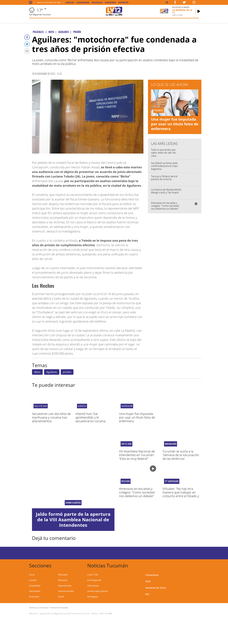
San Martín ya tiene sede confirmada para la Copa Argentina (164, 166)
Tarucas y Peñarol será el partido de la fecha (164, 178)
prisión (67, 372)
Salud (61, 597)
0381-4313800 (106, 614)
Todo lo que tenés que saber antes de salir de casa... (163, 153)
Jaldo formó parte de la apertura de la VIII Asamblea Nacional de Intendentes (73, 520)
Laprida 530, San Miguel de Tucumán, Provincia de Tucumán (65, 614)
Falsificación (127, 406)
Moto (37, 372)
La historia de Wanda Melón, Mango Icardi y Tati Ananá (166, 191)
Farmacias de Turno (156, 588)
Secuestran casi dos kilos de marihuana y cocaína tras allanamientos (51, 417)
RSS (147, 594)
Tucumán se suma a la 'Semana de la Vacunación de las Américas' (181, 455)
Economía (110, 3)
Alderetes (82, 406)
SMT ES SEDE (126, 444)
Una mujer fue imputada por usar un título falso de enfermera (175, 124)
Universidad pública (98, 591)
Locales (70, 3)
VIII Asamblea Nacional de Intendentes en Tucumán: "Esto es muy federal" (137, 455)
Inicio (32, 575)
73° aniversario (172, 481)
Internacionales (66, 591)
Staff (148, 581)
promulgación (94, 580)
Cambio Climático (73, 503)
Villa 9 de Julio (41, 406)
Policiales (97, 3)
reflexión (126, 481)
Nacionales (83, 3)
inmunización (171, 444)
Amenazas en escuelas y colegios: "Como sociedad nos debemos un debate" (165, 206)
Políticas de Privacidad (59, 608)
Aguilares (52, 372)
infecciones (93, 586)
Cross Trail (93, 575)
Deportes (123, 3)
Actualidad (35, 586)
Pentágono (93, 597)
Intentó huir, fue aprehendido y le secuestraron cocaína (90, 417)
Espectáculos (65, 586)
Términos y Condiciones (39, 608)
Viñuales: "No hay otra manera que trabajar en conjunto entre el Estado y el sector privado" (181, 494)
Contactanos (152, 575)
